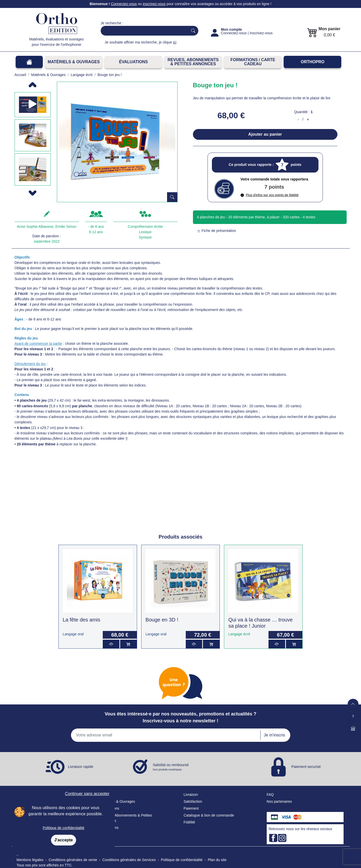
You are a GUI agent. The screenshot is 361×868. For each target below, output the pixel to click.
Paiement (191, 808)
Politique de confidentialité (64, 828)
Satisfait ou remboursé (171, 767)
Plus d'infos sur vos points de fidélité (270, 195)
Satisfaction (193, 801)
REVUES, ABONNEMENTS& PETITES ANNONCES (193, 62)
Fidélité (189, 822)
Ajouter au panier (265, 134)
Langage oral (73, 634)
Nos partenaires (279, 801)
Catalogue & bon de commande (209, 815)
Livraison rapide (81, 767)
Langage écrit (239, 634)
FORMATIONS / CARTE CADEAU (253, 62)
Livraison (191, 795)
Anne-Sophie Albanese (35, 227)
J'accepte (64, 840)
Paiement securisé (306, 767)
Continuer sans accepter (87, 794)
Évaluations (133, 62)
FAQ (270, 795)
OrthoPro (313, 62)
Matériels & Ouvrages (74, 62)
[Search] (143, 31)
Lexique (145, 232)
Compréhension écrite (145, 227)
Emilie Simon (66, 227)
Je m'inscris (274, 735)
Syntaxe (145, 237)
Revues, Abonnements (119, 815)
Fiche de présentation (217, 231)
